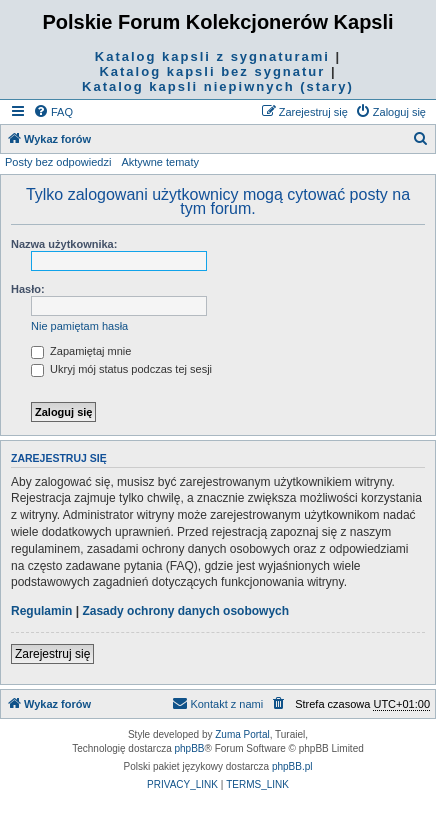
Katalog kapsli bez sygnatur (212, 71)
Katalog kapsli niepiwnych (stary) (218, 86)
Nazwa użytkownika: (64, 244)
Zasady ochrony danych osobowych (185, 611)
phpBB (190, 748)
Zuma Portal (242, 734)
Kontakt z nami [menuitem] (217, 703)
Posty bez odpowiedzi (58, 162)
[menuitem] (53, 112)
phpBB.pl (292, 766)
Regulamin (41, 611)
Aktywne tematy (160, 162)
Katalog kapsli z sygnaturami (212, 56)
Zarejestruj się (52, 654)
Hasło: (28, 289)
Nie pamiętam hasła (79, 326)
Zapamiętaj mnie (81, 351)
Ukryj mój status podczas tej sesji (121, 369)
